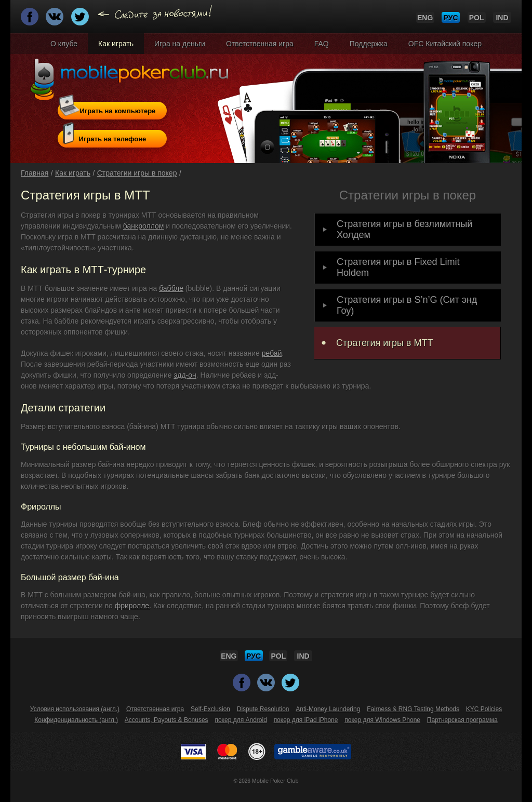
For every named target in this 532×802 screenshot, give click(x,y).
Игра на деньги (180, 44)
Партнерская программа (462, 720)
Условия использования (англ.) (75, 709)
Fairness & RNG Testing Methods (413, 709)
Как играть (116, 44)
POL (477, 18)
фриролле (132, 606)
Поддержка (369, 44)
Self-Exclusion (210, 709)
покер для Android (241, 720)
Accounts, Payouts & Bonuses (167, 720)
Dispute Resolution (263, 709)
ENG (425, 18)
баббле (171, 288)
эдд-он (185, 375)
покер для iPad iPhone (306, 720)
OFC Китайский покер (445, 44)
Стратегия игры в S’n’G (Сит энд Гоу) (407, 305)
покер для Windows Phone (382, 720)
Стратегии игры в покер (137, 173)
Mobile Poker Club (275, 781)
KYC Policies (484, 709)
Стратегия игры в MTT (384, 343)
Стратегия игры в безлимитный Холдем (404, 229)
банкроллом (144, 226)
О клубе (64, 44)
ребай (272, 353)
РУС (451, 18)
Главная (35, 173)
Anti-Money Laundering (328, 709)
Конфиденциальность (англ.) (76, 720)
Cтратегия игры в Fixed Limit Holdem (398, 267)
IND (502, 18)
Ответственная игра (260, 44)
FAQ (322, 44)
